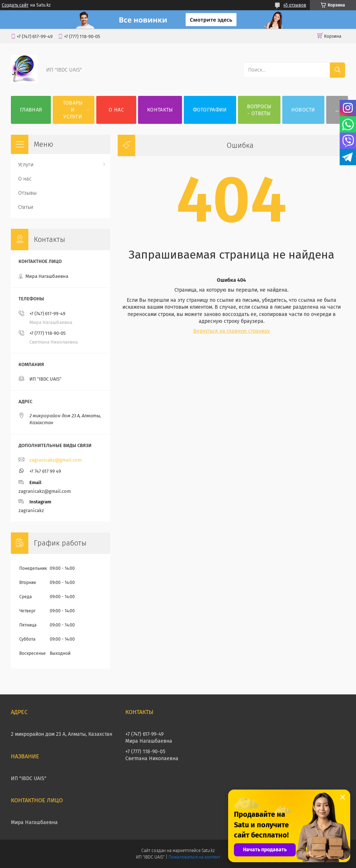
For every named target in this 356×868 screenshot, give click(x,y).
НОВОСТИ (303, 110)
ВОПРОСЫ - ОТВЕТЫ (259, 110)
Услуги (26, 165)
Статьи (26, 207)
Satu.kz (208, 851)
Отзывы (27, 193)
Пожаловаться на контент (194, 857)
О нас (116, 110)
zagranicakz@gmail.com (56, 460)
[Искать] (337, 70)
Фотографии (210, 110)
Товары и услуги (73, 110)
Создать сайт (15, 5)
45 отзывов (295, 5)
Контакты (160, 110)
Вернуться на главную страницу (232, 331)
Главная (31, 110)
